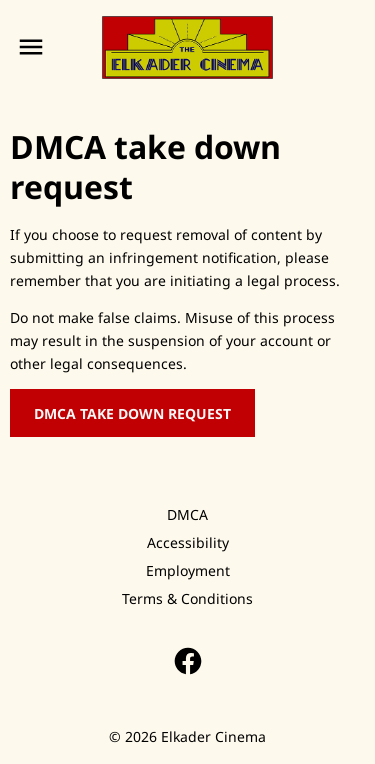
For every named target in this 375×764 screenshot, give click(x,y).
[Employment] (188, 571)
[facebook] (188, 661)
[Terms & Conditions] (187, 599)
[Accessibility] (188, 543)
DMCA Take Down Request (132, 413)
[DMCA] (187, 515)
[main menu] (31, 47)
